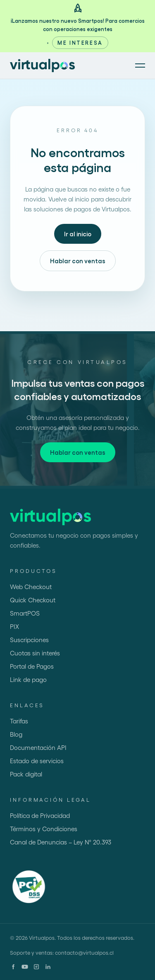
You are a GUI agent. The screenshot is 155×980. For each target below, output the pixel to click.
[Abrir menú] (140, 65)
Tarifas (19, 721)
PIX (14, 626)
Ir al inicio (78, 234)
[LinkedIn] (48, 967)
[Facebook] (13, 967)
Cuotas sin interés (35, 653)
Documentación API (38, 747)
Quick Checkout (33, 600)
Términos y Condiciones (44, 829)
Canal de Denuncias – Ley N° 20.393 (61, 842)
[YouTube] (25, 967)
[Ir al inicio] (42, 65)
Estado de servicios (37, 761)
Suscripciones (29, 640)
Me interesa (80, 42)
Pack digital (26, 774)
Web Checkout (31, 587)
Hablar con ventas (78, 261)
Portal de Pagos (32, 666)
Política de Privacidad (40, 815)
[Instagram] (36, 967)
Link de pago (28, 679)
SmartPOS (25, 613)
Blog (16, 734)
